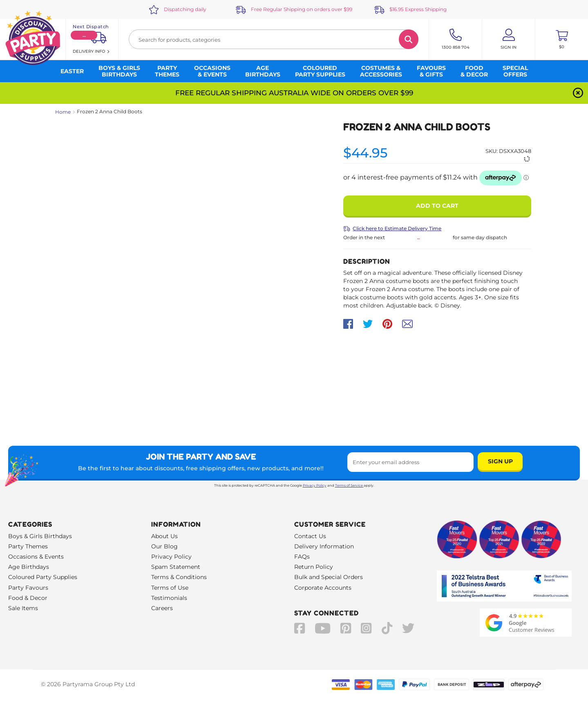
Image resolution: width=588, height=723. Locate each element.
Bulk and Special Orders (329, 577)
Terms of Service (349, 485)
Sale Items (23, 608)
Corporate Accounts (323, 588)
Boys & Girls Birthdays (40, 536)
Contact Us (310, 536)
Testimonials (169, 598)
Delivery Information (324, 546)
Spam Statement (176, 567)
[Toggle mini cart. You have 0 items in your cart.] (562, 39)
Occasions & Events (36, 557)
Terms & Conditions (179, 577)
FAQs (302, 557)
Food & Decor (28, 598)
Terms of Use (170, 588)
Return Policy (314, 567)
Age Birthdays (29, 567)
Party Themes (28, 546)
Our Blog (164, 546)
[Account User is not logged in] (509, 39)
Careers (162, 608)
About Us (164, 536)
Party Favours (28, 588)
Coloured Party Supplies (43, 577)
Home (63, 112)
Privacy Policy (315, 485)
